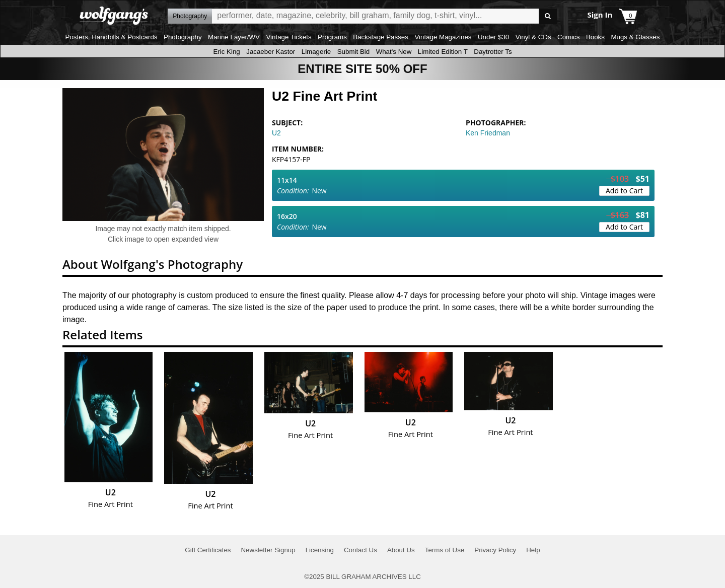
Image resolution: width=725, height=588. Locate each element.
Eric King (226, 52)
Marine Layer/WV (234, 37)
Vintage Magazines (443, 37)
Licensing (320, 550)
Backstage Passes (381, 37)
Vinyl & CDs (533, 37)
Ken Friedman (488, 133)
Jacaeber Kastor (271, 52)
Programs (332, 37)
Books (595, 37)
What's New (394, 52)
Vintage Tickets (288, 37)
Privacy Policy (495, 550)
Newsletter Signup (268, 550)
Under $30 (493, 37)
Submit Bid (353, 52)
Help (533, 550)
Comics (568, 37)
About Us (401, 550)
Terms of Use (445, 550)
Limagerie (316, 52)
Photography (183, 37)
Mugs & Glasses (635, 37)
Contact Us (360, 550)
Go (548, 16)
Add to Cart (624, 191)
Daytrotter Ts (493, 52)
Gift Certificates (208, 550)
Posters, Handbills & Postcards (112, 37)
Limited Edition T (443, 52)
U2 (276, 133)
